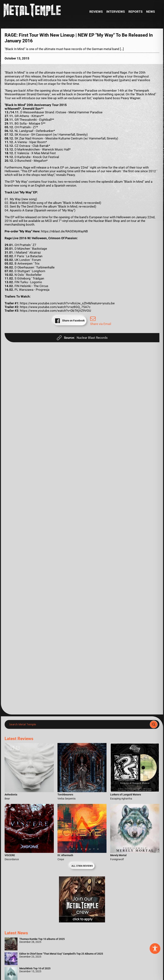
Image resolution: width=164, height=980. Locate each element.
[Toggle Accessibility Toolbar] (155, 949)
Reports (135, 12)
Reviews (96, 12)
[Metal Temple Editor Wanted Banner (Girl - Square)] (82, 921)
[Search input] (78, 724)
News (150, 12)
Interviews (116, 12)
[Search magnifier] (154, 724)
